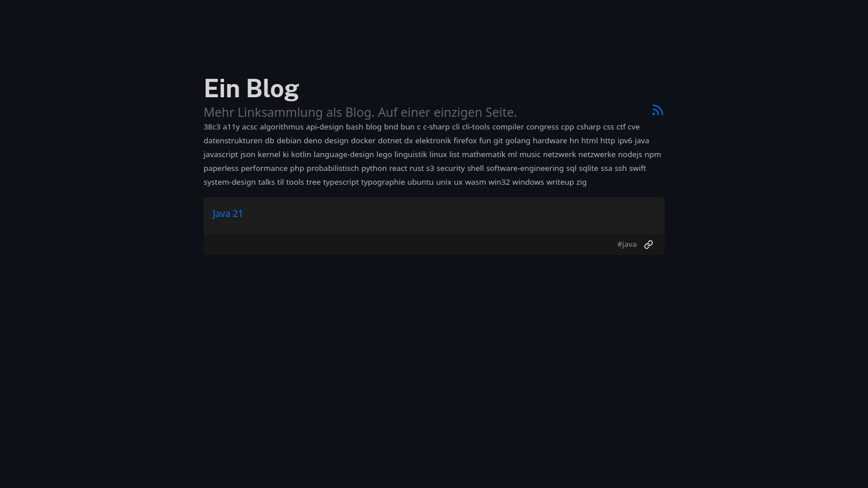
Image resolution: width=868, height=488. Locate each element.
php (297, 168)
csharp (589, 127)
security (451, 168)
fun (485, 140)
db (270, 140)
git (498, 140)
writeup (560, 182)
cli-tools (476, 127)
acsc (250, 127)
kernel (269, 154)
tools (295, 182)
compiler (508, 127)
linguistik (411, 154)
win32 (499, 182)
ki (286, 154)
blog (374, 127)
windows (528, 182)
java (642, 140)
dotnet (390, 140)
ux (458, 182)
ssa (607, 168)
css (609, 127)
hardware (550, 140)
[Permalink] (649, 245)
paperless (221, 168)
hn (574, 140)
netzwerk (560, 154)
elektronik (433, 140)
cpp (568, 127)
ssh (621, 168)
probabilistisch (333, 168)
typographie (383, 182)
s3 (430, 168)
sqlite (589, 168)
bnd (391, 127)
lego (384, 154)
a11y (232, 127)
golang (518, 140)
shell (475, 168)
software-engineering (525, 168)
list (454, 154)
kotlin (301, 154)
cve (634, 127)
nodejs (630, 154)
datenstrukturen (233, 140)
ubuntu (420, 182)
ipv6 (625, 140)
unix (444, 182)
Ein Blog (252, 88)
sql (571, 168)
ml (513, 154)
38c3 (212, 127)
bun (408, 127)
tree (314, 182)
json (248, 154)
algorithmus (282, 127)
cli (456, 127)
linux (438, 154)
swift (638, 168)
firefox (465, 140)
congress (543, 127)
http (608, 140)
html (590, 140)
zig (582, 182)
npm (653, 154)
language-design (344, 154)
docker (363, 140)
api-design (325, 127)
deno (313, 140)
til (281, 182)
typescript (341, 182)
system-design (230, 182)
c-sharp (437, 127)
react (398, 168)
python (374, 168)
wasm (475, 182)
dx (409, 140)
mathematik (484, 154)
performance (264, 168)
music (530, 154)
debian (289, 140)
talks (266, 182)
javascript (221, 154)
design (336, 140)
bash (355, 127)
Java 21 (228, 213)
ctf (621, 127)
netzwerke (597, 154)
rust (417, 168)
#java (627, 244)
